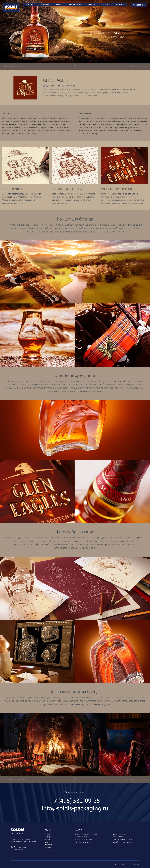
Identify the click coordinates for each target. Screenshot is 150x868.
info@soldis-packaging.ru (75, 808)
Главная (30, 5)
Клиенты (106, 5)
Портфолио (45, 5)
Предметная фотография (123, 839)
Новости (92, 5)
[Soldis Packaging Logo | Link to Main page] (11, 5)
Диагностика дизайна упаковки (87, 834)
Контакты (120, 5)
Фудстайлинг (118, 836)
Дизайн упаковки (82, 836)
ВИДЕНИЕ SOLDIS (75, 5)
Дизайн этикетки (120, 834)
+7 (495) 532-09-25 (75, 800)
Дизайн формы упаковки (123, 842)
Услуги (59, 5)
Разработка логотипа (83, 842)
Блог (47, 842)
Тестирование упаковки (84, 839)
